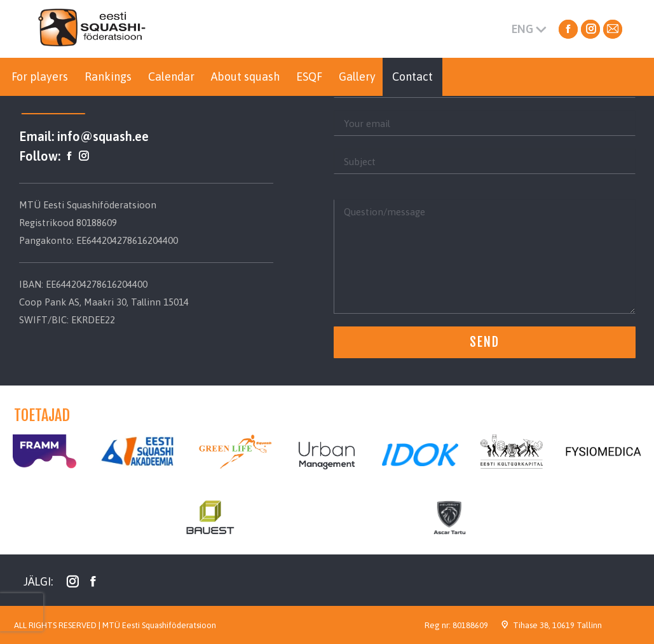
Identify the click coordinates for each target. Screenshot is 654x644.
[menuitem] (40, 77)
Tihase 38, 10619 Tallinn (557, 625)
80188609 (470, 625)
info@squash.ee (103, 136)
